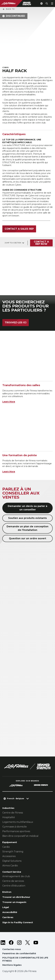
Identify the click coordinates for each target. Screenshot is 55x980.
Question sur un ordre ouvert (27, 538)
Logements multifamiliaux (18, 822)
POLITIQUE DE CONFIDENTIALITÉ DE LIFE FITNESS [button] (25, 959)
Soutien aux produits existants (27, 518)
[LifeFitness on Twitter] (28, 943)
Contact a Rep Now (41, 243)
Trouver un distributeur (16, 897)
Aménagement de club (16, 876)
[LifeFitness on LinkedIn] (3, 943)
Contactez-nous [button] (12, 949)
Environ (7, 892)
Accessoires (9, 856)
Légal (6, 907)
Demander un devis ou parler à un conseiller (27, 508)
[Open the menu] (52, 3)
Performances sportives (16, 831)
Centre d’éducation (14, 886)
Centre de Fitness (13, 813)
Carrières (8, 917)
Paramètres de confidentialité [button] (19, 953)
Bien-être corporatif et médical (20, 836)
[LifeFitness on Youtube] (36, 943)
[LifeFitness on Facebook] (11, 943)
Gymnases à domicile (15, 827)
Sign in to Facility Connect (18, 922)
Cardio (6, 847)
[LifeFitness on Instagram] (19, 943)
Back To (9, 9)
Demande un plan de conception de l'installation (27, 528)
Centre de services (13, 881)
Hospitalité (9, 817)
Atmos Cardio (10, 866)
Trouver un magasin (14, 902)
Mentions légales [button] (12, 965)
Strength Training (13, 852)
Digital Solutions (12, 861)
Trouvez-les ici (16, 323)
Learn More (9, 402)
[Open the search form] (47, 3)
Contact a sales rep (19, 229)
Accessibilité (10, 912)
